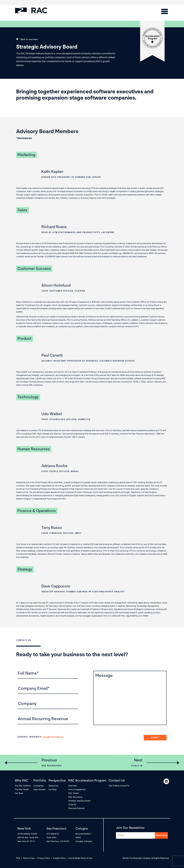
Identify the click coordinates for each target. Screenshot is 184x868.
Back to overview (29, 39)
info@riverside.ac (53, 744)
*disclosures (24, 145)
